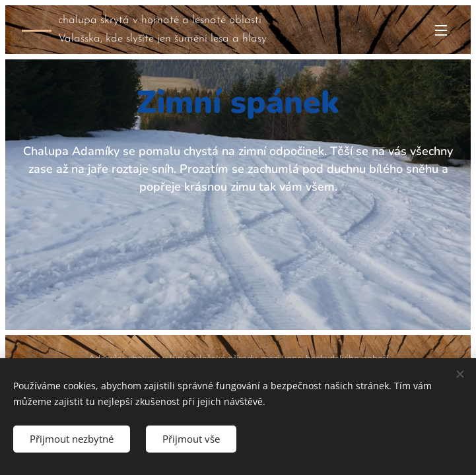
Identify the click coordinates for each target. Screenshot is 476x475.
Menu (441, 30)
